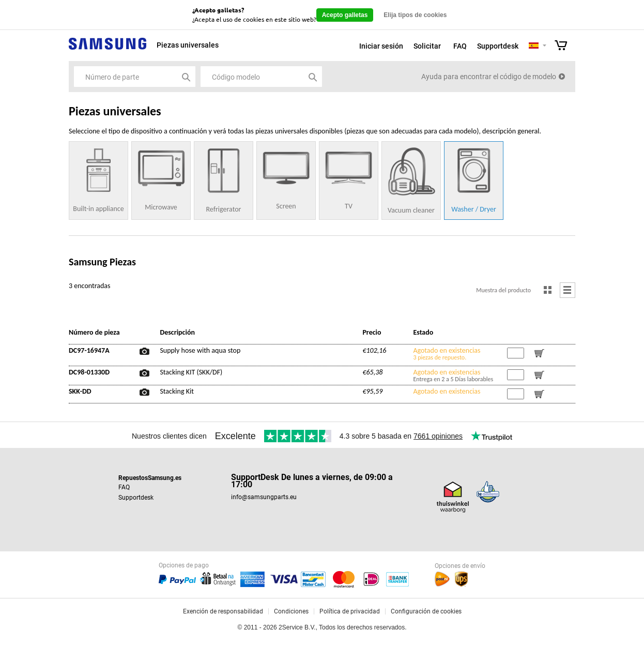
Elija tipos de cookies (415, 15)
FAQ (460, 46)
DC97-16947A (89, 351)
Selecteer (545, 46)
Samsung (108, 49)
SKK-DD (80, 392)
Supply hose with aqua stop (200, 351)
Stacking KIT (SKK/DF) (191, 372)
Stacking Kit (177, 392)
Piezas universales (188, 45)
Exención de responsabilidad (223, 611)
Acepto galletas (345, 15)
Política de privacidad (350, 611)
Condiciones (291, 611)
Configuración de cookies (426, 611)
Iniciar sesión (381, 46)
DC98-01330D (89, 372)
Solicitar (427, 46)
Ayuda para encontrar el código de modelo (489, 77)
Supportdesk (498, 46)
